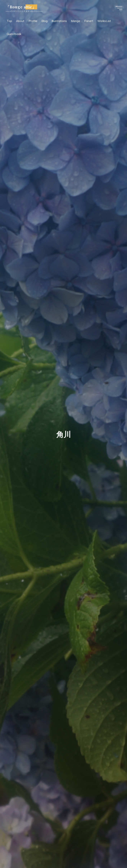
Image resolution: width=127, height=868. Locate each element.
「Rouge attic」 (22, 7)
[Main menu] (118, 8)
